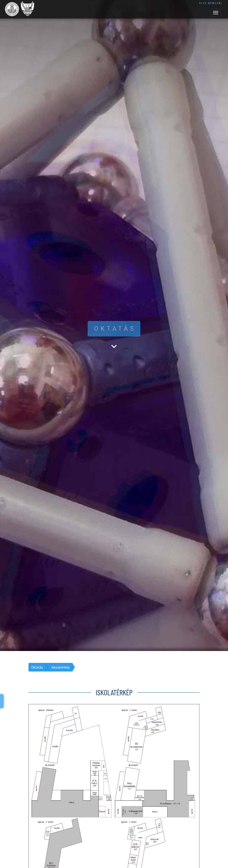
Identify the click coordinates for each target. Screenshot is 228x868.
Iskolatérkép (61, 667)
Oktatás (37, 667)
